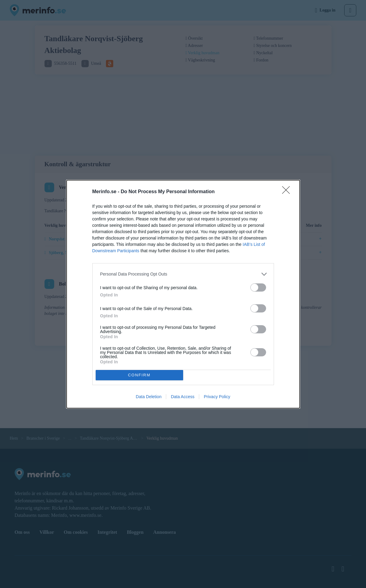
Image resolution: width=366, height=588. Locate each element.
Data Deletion (149, 397)
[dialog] (183, 294)
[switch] (258, 287)
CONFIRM (139, 375)
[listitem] (183, 274)
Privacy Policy (217, 397)
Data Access (183, 397)
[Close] (288, 192)
